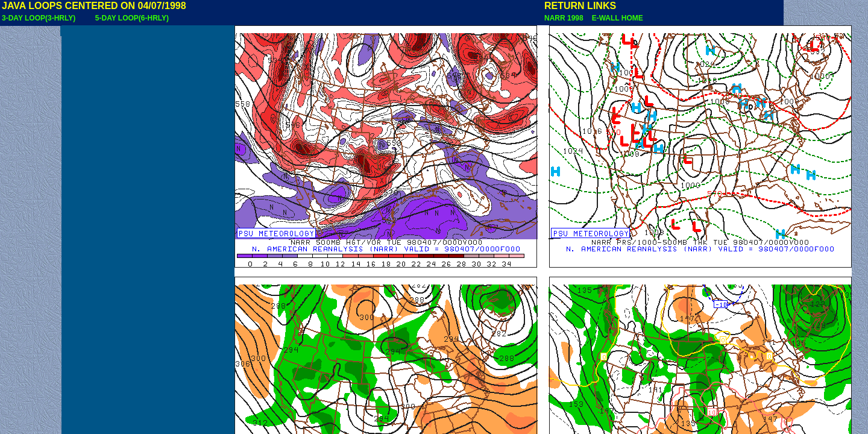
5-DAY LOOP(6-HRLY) (132, 18)
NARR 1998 (565, 18)
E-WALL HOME (615, 18)
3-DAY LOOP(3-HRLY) (39, 18)
